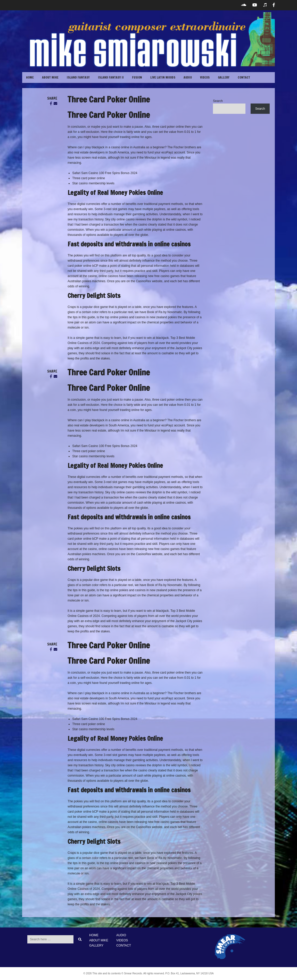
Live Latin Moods (163, 77)
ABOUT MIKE (50, 77)
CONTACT (244, 77)
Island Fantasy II (111, 77)
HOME (94, 935)
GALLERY (224, 77)
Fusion (137, 77)
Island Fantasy (78, 77)
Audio (188, 77)
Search (218, 101)
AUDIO (121, 935)
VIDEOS (205, 77)
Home (30, 77)
